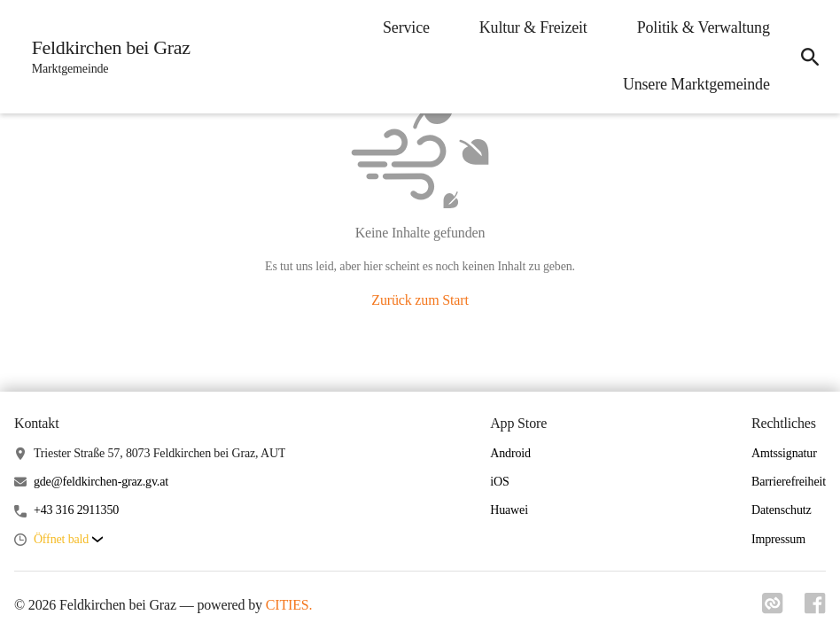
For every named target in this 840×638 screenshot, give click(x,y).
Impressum (778, 539)
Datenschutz (782, 510)
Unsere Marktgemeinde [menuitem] (696, 84)
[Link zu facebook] (815, 609)
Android (510, 453)
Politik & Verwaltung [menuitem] (703, 27)
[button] (68, 540)
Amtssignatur (784, 453)
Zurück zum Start (420, 300)
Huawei (509, 510)
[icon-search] (810, 57)
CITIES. (289, 605)
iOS (499, 482)
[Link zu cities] (773, 609)
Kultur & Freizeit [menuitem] (533, 27)
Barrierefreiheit (789, 482)
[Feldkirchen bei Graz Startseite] (106, 57)
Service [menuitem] (405, 27)
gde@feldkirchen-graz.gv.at (101, 482)
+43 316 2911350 (76, 510)
